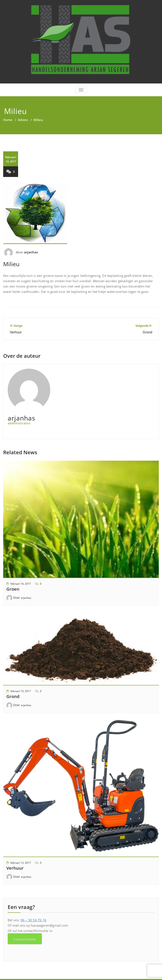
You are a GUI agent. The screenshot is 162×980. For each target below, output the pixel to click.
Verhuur (15, 868)
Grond (13, 696)
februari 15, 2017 (21, 691)
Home (8, 120)
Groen (13, 589)
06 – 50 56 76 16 (34, 920)
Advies (23, 120)
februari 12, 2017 (21, 863)
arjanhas (31, 252)
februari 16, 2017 (21, 584)
